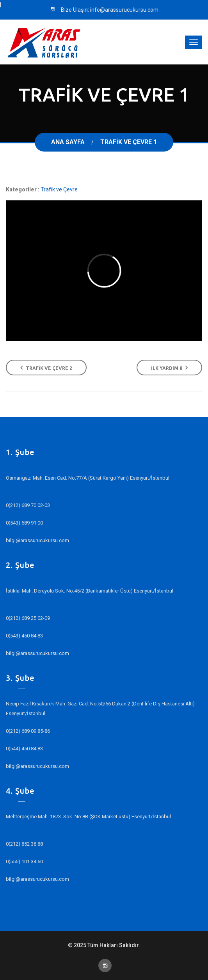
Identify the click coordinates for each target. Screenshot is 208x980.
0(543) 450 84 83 (24, 636)
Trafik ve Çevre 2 (46, 368)
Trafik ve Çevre (59, 189)
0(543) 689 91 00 (24, 523)
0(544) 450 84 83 (24, 749)
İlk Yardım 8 (169, 368)
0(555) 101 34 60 (24, 861)
